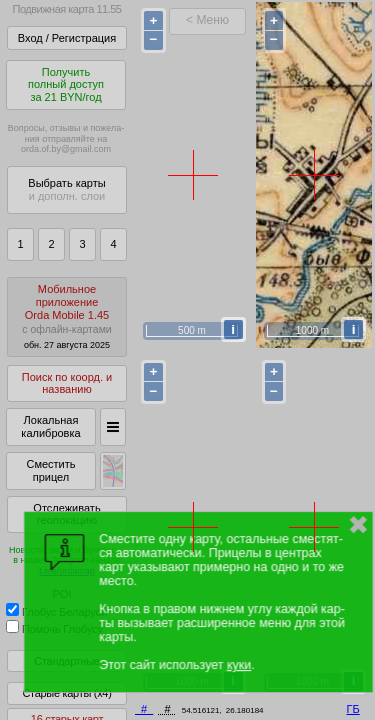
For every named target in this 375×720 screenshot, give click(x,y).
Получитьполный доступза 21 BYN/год (66, 84)
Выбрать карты (66, 189)
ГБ (353, 709)
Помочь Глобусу (54, 629)
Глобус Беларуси (56, 612)
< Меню (207, 20)
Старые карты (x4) (66, 693)
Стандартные (66, 661)
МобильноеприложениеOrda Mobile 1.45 (67, 316)
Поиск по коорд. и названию (67, 383)
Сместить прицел (50, 470)
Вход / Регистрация (67, 38)
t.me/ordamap (67, 571)
